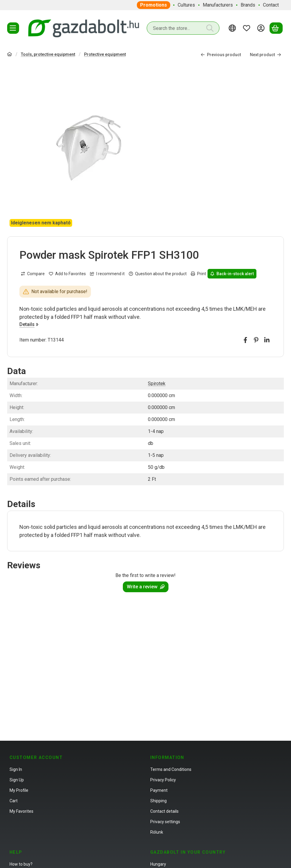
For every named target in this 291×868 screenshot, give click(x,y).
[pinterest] (256, 340)
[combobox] (183, 28)
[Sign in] (262, 28)
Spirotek (157, 384)
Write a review (146, 587)
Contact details (164, 811)
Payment (159, 790)
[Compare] (33, 274)
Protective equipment (105, 54)
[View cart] (276, 28)
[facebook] (245, 340)
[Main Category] (10, 55)
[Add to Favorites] (67, 274)
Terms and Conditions (171, 769)
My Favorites (21, 811)
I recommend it (107, 274)
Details (29, 324)
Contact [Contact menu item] (271, 5)
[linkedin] (267, 340)
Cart (14, 801)
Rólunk (157, 832)
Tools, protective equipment (48, 54)
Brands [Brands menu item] (248, 5)
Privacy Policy (163, 780)
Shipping (158, 801)
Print (198, 274)
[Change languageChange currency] (233, 28)
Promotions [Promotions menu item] (154, 5)
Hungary (158, 864)
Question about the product (158, 274)
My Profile (19, 790)
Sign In (16, 769)
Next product (266, 54)
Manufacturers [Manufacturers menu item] (218, 5)
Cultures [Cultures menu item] (186, 5)
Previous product (221, 54)
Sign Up (17, 780)
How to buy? (21, 864)
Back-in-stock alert (232, 274)
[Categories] (13, 28)
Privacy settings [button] (165, 822)
